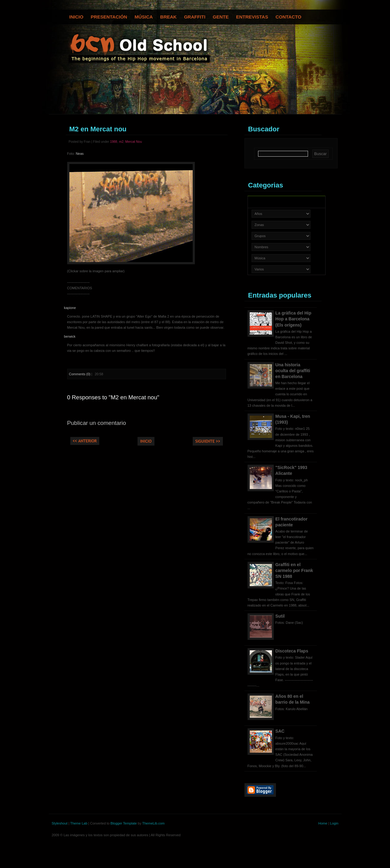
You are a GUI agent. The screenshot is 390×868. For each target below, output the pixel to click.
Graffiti (195, 17)
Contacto (289, 17)
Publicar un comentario (97, 423)
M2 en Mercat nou (98, 129)
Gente (221, 17)
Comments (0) (80, 374)
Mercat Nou (133, 142)
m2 (121, 142)
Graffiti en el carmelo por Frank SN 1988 (294, 570)
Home (323, 823)
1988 (114, 142)
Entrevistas (252, 17)
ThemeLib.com (153, 823)
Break (168, 17)
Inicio (76, 17)
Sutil (280, 616)
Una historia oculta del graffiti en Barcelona (293, 371)
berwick (70, 336)
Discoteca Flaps (292, 651)
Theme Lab (79, 823)
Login (334, 823)
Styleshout (60, 823)
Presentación (109, 17)
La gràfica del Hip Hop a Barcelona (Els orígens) (293, 319)
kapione (70, 308)
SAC (280, 731)
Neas (80, 154)
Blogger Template (123, 823)
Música (144, 17)
